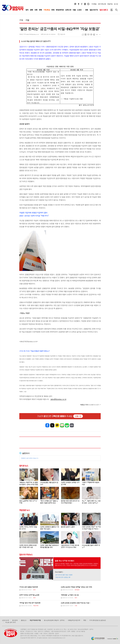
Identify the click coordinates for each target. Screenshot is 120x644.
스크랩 (94, 35)
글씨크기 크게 (97, 35)
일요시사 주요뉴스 (26, 555)
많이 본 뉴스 (24, 466)
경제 (21, 20)
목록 (86, 35)
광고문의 (15, 620)
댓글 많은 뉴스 (25, 510)
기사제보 (94, 4)
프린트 (91, 35)
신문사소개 (5, 620)
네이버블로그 (85, 4)
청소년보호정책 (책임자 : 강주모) (54, 620)
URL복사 (83, 35)
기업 (27, 20)
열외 (88, 4)
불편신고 (24, 620)
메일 (88, 35)
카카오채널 (75, 4)
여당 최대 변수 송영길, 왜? (63, 577)
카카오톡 (57, 425)
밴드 (72, 425)
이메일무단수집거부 (74, 620)
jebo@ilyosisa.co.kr (58, 399)
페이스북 (82, 4)
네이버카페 (67, 425)
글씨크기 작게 (100, 35)
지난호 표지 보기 (11, 622)
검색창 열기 (116, 10)
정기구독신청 (102, 4)
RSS (85, 620)
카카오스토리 (79, 4)
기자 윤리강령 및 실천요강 (98, 620)
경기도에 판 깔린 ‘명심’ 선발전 (64, 575)
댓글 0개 (63, 34)
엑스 (52, 425)
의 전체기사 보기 (90, 405)
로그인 (116, 4)
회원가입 (110, 4)
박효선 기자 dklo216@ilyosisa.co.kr (29, 34)
